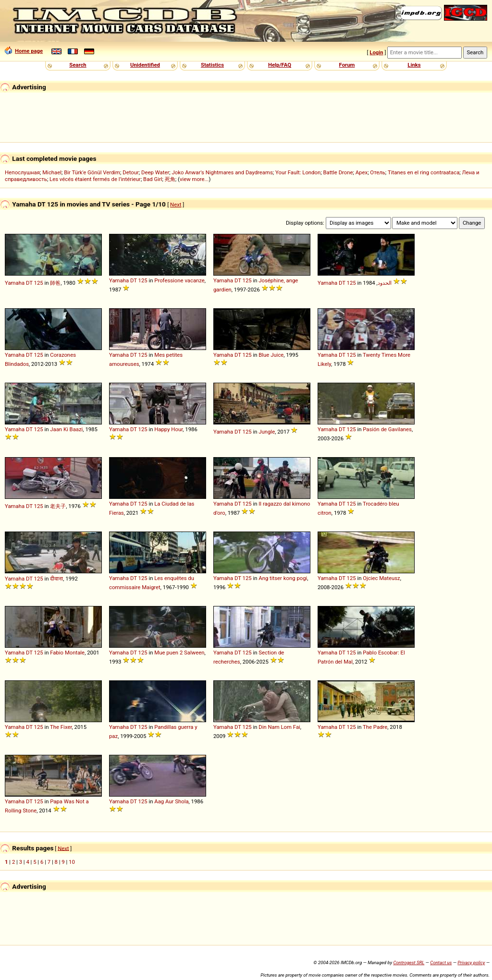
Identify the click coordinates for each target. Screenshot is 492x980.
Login (376, 52)
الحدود (385, 283)
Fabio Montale (67, 653)
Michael (52, 172)
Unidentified (145, 65)
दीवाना (56, 579)
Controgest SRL (409, 962)
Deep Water (155, 172)
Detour (131, 172)
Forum (347, 65)
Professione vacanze (179, 280)
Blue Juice (271, 355)
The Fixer (61, 727)
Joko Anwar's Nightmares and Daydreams (222, 172)
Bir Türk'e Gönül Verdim (92, 172)
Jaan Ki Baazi (66, 429)
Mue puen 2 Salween (179, 653)
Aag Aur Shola (171, 801)
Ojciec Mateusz (381, 578)
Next (176, 205)
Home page (24, 51)
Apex (362, 172)
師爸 (55, 283)
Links (414, 65)
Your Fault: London (298, 172)
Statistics (212, 65)
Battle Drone (338, 172)
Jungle (267, 432)
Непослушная (22, 172)
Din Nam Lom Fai (279, 727)
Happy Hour (168, 429)
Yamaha (15, 283)
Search (78, 65)
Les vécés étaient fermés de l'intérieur (95, 179)
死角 (170, 179)
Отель (378, 172)
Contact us (441, 962)
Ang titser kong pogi (283, 578)
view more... (194, 179)
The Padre (375, 727)
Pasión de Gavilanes (387, 429)
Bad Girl (153, 179)
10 (72, 862)
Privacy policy (471, 962)
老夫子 (58, 506)
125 (39, 283)
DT (29, 283)
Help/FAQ (280, 65)
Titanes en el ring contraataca (424, 172)
